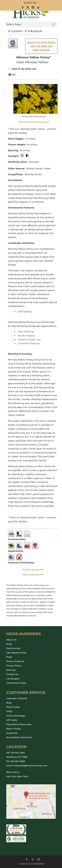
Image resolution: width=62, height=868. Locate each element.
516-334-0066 (18, 761)
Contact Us (12, 674)
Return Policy (14, 729)
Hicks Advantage (16, 716)
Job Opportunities (16, 653)
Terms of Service (15, 661)
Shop (9, 644)
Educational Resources (19, 724)
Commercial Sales (16, 683)
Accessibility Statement (19, 737)
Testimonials (13, 648)
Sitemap (11, 670)
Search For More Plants (41, 42)
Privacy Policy (14, 666)
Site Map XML (37, 569)
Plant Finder (13, 707)
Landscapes (13, 679)
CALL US (31, 3)
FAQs (9, 711)
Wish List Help (41, 50)
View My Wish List (41, 46)
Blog (9, 703)
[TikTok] (38, 9)
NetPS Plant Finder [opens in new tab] (32, 574)
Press (9, 657)
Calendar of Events (17, 698)
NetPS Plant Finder (41, 122)
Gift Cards (12, 720)
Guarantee (12, 733)
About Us (11, 640)
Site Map (26, 569)
